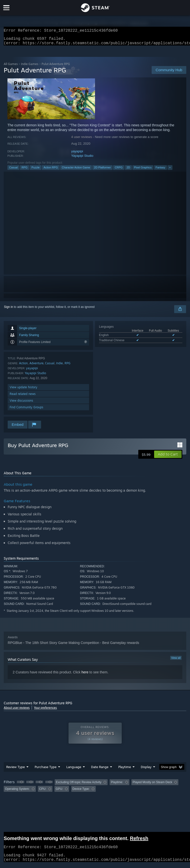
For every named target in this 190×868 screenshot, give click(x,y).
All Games (11, 67)
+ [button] (170, 170)
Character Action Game (76, 170)
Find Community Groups (26, 410)
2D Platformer (102, 170)
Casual (13, 170)
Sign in (9, 310)
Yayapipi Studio (82, 159)
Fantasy (160, 170)
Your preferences (45, 711)
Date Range (100, 770)
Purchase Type (46, 770)
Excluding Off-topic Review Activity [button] (79, 785)
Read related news (23, 397)
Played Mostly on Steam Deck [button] (152, 785)
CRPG (119, 170)
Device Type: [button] (81, 792)
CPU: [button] (43, 792)
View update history (24, 390)
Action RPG (51, 170)
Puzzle (36, 170)
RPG (24, 170)
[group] (95, 788)
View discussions (21, 403)
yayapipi (77, 154)
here (85, 675)
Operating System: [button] (17, 792)
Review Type (15, 770)
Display (146, 770)
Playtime (125, 770)
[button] (168, 457)
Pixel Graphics (143, 170)
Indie (59, 366)
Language (74, 770)
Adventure (36, 366)
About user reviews (17, 711)
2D (128, 170)
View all (176, 661)
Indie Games (30, 67)
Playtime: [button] (117, 785)
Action (23, 366)
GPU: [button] (59, 792)
